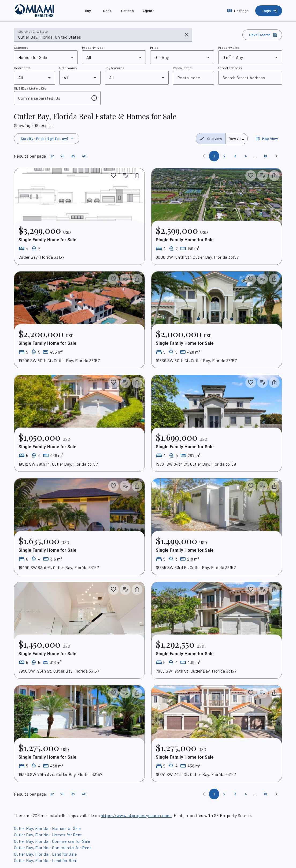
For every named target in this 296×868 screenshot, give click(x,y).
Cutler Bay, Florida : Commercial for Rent (53, 847)
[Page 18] (265, 156)
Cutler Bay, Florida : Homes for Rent (48, 835)
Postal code (182, 68)
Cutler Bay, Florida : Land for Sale (45, 854)
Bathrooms (68, 68)
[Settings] (238, 11)
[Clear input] (187, 35)
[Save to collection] (113, 176)
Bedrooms (22, 68)
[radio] (211, 139)
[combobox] (99, 37)
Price (154, 47)
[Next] (277, 156)
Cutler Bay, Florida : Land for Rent (46, 860)
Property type (93, 47)
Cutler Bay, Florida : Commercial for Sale (52, 841)
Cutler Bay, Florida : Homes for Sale (47, 828)
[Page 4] (246, 156)
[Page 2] (224, 156)
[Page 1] (214, 156)
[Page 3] (235, 156)
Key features (115, 68)
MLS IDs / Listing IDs (30, 88)
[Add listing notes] (125, 176)
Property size (229, 47)
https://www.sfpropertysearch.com (136, 815)
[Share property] (137, 176)
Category (21, 47)
